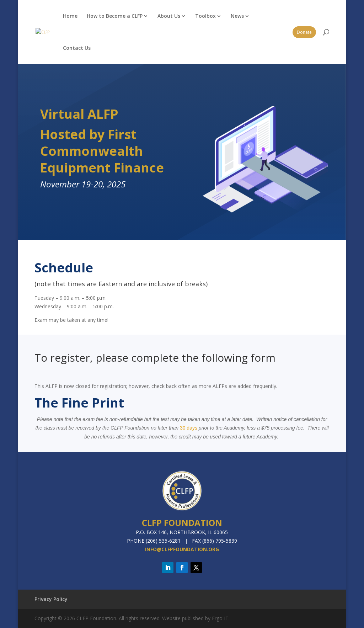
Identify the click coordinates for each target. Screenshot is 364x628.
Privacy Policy (51, 599)
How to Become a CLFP (115, 16)
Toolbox (205, 16)
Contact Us (77, 48)
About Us (169, 16)
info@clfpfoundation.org (182, 549)
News (237, 16)
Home (70, 16)
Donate (304, 32)
